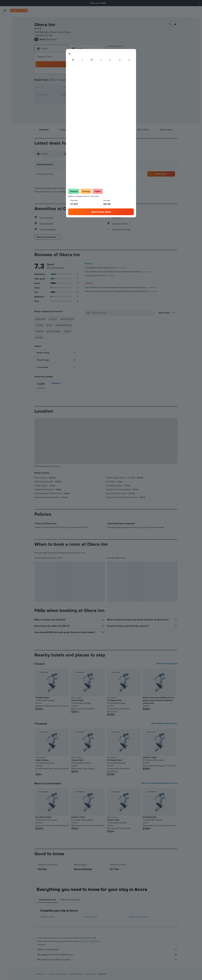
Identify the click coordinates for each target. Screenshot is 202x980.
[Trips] (5, 65)
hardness (39, 331)
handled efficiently (63, 325)
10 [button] (83, 81)
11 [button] (90, 81)
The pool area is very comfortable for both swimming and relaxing (118, 272)
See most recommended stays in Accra (159, 783)
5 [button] (96, 75)
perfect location (54, 331)
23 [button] (76, 95)
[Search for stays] (5, 25)
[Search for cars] (5, 31)
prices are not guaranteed (90, 941)
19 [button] (96, 88)
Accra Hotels (90, 974)
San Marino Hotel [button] (43, 817)
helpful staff (40, 319)
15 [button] (70, 88)
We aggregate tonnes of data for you (107, 954)
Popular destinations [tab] (70, 900)
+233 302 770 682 (43, 35)
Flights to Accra (47, 917)
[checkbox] (48, 386)
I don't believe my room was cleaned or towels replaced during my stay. (120, 287)
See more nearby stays (167, 663)
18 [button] (90, 88)
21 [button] (63, 95)
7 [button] (63, 81)
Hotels (51, 974)
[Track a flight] (5, 51)
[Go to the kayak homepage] (19, 11)
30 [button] (76, 102)
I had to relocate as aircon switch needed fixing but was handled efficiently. (121, 291)
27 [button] (56, 102)
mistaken (39, 325)
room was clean (67, 319)
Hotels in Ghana (76, 974)
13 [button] (56, 88)
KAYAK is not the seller (107, 949)
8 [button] (70, 81)
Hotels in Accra (91, 917)
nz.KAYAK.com (40, 974)
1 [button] (69, 75)
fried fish (39, 337)
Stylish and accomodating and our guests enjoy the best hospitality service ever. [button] (159, 700)
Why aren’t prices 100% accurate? (107, 960)
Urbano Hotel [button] (77, 700)
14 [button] (63, 88)
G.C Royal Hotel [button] (114, 700)
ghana (49, 325)
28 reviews (51, 39)
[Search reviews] (122, 313)
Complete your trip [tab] (47, 900)
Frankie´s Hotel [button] (150, 757)
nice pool (53, 319)
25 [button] (90, 95)
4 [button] (90, 75)
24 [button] (83, 95)
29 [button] (69, 102)
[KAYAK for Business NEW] (5, 57)
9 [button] (76, 81)
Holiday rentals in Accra (138, 917)
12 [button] (96, 81)
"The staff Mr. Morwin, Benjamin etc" (105, 268)
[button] (199, 3)
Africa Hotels (62, 974)
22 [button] (69, 95)
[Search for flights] (5, 19)
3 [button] (83, 75)
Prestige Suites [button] (42, 697)
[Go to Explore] (5, 45)
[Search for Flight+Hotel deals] (5, 37)
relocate (67, 331)
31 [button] (83, 102)
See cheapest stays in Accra (164, 723)
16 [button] (76, 88)
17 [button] (83, 88)
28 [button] (63, 102)
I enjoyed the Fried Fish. (99, 276)
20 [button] (56, 95)
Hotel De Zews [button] (42, 760)
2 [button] (76, 75)
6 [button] (56, 81)
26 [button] (96, 95)
